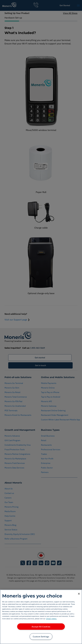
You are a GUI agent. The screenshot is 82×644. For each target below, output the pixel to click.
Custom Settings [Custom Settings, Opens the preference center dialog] (41, 637)
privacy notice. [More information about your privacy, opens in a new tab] (51, 619)
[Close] (79, 594)
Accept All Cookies (41, 627)
